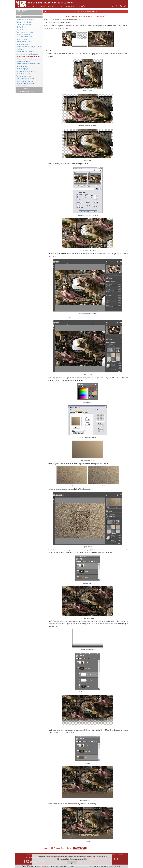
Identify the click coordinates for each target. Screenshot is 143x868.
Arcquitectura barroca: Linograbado (28, 54)
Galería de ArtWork (22, 66)
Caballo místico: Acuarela (24, 42)
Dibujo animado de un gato (25, 83)
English (24, 866)
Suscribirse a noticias (116, 857)
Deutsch (37, 866)
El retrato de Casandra (24, 74)
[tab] (29, 11)
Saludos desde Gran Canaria (25, 79)
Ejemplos (20, 17)
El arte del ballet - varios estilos (27, 52)
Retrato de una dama (23, 34)
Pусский (71, 866)
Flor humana (21, 49)
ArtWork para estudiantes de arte (27, 71)
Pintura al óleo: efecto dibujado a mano (29, 47)
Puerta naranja (21, 29)
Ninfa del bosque (22, 39)
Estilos (19, 14)
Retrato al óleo (21, 86)
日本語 (65, 866)
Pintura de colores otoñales (25, 20)
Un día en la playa (22, 69)
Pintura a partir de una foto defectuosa (29, 59)
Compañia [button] (82, 6)
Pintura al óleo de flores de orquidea (28, 64)
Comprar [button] (51, 6)
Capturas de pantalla (24, 89)
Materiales (47, 26)
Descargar (42, 6)
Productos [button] (31, 6)
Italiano (58, 866)
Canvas (52, 317)
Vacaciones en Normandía (25, 32)
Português (51, 866)
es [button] (125, 6)
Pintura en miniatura (23, 61)
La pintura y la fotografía (24, 25)
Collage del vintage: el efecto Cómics (28, 56)
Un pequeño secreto (23, 44)
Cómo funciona (22, 11)
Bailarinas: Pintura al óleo (25, 37)
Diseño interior (21, 27)
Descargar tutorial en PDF (26, 91)
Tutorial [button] (60, 6)
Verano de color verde (24, 76)
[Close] (109, 857)
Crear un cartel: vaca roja (25, 81)
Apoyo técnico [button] (71, 6)
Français (31, 866)
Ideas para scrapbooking (24, 22)
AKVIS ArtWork (107, 26)
